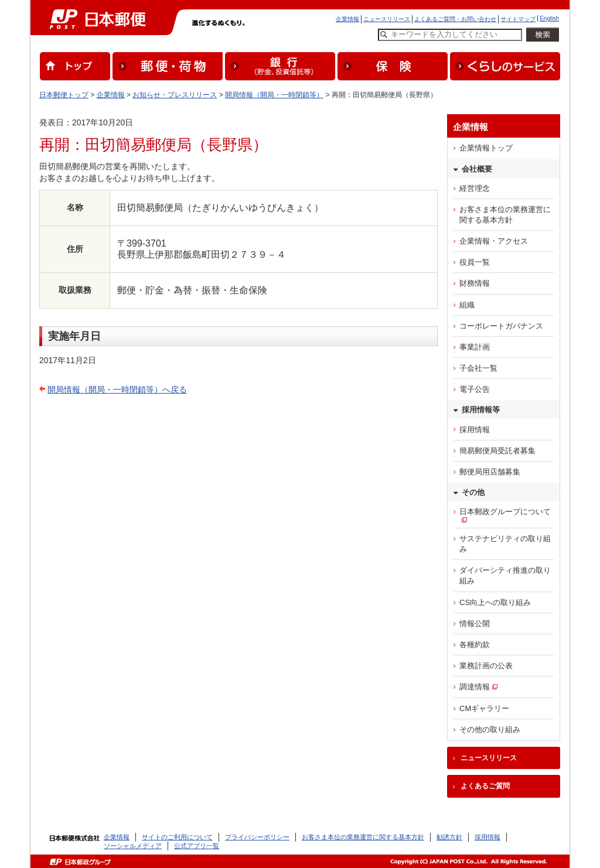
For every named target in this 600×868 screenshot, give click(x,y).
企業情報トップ (486, 148)
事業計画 (475, 347)
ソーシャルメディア (133, 846)
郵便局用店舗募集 (490, 472)
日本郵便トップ (64, 95)
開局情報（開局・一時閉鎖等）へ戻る (117, 389)
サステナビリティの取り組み (505, 544)
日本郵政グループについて (505, 512)
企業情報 (347, 19)
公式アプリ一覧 (197, 846)
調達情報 (475, 687)
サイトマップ (518, 19)
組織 (467, 305)
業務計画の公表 (486, 666)
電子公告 (475, 389)
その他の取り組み (490, 729)
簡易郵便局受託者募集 (497, 451)
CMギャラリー (484, 708)
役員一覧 (475, 262)
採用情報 (475, 430)
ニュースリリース (387, 19)
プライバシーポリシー (257, 837)
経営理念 (475, 188)
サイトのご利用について (177, 837)
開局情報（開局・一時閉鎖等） (274, 95)
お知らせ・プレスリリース (175, 95)
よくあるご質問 (485, 786)
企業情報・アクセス (494, 241)
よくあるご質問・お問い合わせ (455, 19)
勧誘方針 (449, 837)
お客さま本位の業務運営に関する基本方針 (505, 215)
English (549, 18)
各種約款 (475, 645)
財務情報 (475, 283)
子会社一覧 (478, 368)
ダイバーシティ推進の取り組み (505, 575)
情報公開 (475, 623)
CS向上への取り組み (495, 602)
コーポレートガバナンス (501, 326)
